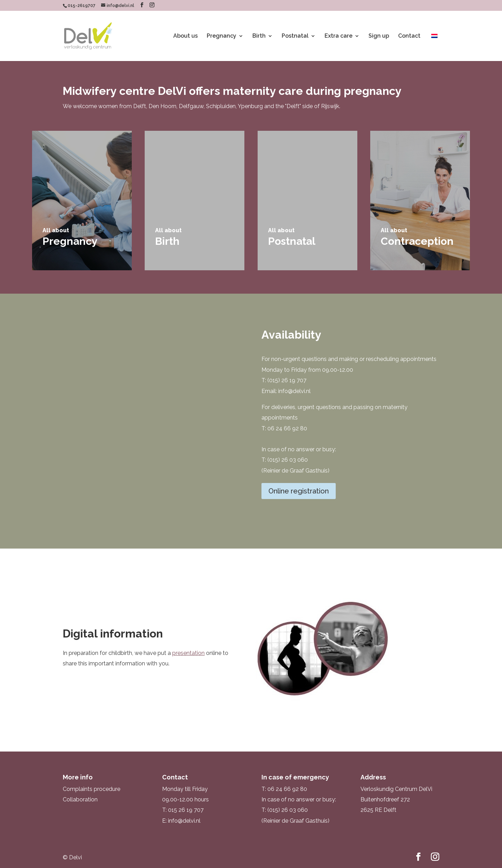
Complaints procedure (92, 789)
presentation (188, 653)
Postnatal (295, 36)
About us (185, 36)
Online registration (299, 491)
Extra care (339, 36)
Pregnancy (222, 36)
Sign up (379, 36)
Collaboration (80, 799)
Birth (259, 36)
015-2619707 (82, 6)
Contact (409, 36)
